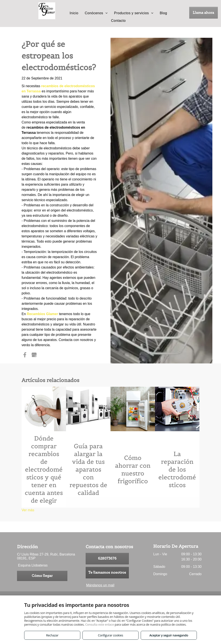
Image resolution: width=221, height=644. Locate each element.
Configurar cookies (111, 635)
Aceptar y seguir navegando (169, 635)
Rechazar (52, 635)
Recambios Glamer (42, 314)
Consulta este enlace (100, 624)
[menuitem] (74, 13)
